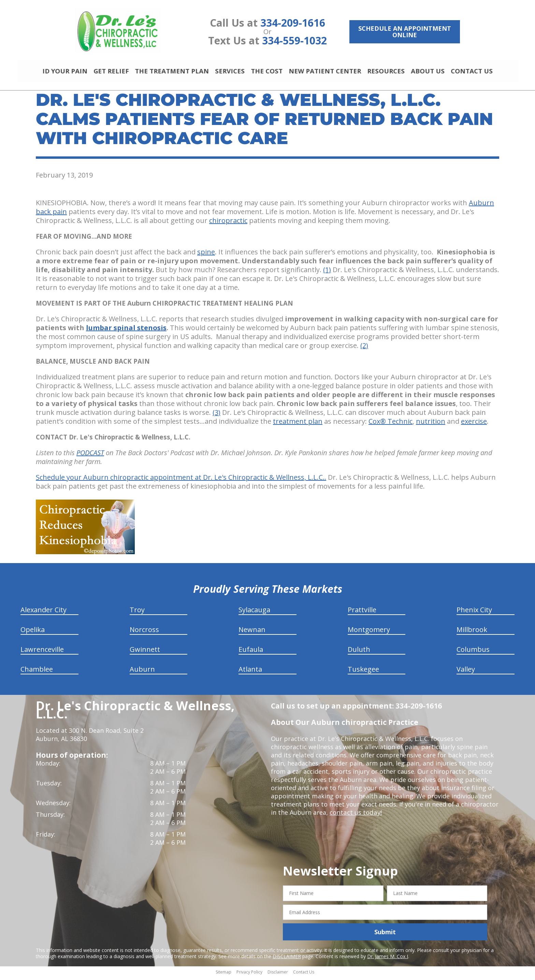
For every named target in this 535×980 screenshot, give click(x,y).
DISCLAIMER (287, 959)
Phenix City (474, 613)
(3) (216, 415)
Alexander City (44, 613)
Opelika (33, 633)
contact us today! (355, 815)
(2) (364, 348)
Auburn (142, 672)
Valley (466, 672)
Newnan (252, 633)
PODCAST (90, 456)
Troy (137, 613)
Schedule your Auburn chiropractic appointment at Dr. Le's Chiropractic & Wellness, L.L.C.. (181, 480)
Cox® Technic (391, 424)
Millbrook (472, 633)
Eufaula (251, 652)
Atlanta (250, 672)
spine (206, 255)
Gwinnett (145, 652)
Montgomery (369, 633)
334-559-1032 (294, 40)
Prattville (362, 613)
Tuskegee (363, 672)
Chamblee (37, 672)
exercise (474, 424)
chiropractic (228, 223)
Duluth (359, 652)
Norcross (144, 633)
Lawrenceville (42, 652)
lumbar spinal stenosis (126, 331)
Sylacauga (254, 613)
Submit (385, 935)
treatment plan (298, 424)
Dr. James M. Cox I (388, 959)
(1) (327, 273)
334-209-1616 (293, 23)
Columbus (473, 652)
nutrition (431, 424)
